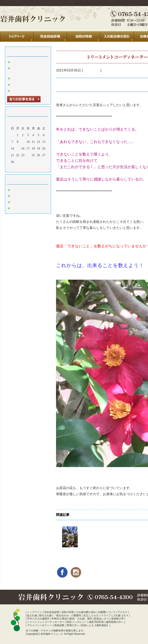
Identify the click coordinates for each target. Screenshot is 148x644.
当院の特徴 (68, 612)
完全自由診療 (52, 612)
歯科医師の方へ (115, 622)
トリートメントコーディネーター (46, 622)
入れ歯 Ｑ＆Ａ (121, 615)
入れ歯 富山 (92, 70)
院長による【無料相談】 (95, 625)
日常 (14, 190)
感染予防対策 (96, 622)
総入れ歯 (32, 615)
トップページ (34, 612)
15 (18, 148)
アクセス (122, 612)
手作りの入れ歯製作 (38, 619)
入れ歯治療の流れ (86, 612)
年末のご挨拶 (21, 84)
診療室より (19, 196)
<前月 (20, 168)
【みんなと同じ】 (70, 552)
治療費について (107, 612)
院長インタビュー (77, 622)
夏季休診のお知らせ (25, 62)
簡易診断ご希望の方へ (67, 625)
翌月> (36, 168)
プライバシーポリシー (40, 625)
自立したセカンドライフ (97, 615)
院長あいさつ (102, 619)
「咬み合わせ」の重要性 (68, 615)
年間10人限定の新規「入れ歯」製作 (72, 619)
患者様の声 (117, 619)
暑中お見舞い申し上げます (30, 90)
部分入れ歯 (45, 615)
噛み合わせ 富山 (23, 208)
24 (28, 155)
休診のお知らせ (22, 78)
